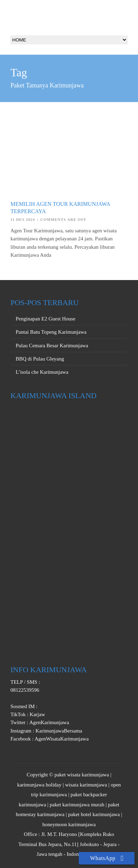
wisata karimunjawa (86, 785)
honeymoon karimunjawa (69, 824)
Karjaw (37, 714)
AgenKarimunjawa (49, 722)
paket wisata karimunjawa (82, 775)
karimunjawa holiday (39, 785)
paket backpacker (89, 795)
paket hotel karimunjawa (94, 814)
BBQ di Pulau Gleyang (40, 359)
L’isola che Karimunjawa (42, 372)
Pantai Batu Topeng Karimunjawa (51, 332)
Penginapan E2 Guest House (45, 319)
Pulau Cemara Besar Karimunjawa (52, 346)
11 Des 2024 (23, 219)
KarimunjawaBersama (58, 731)
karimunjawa (32, 805)
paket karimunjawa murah (77, 805)
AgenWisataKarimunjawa (61, 739)
